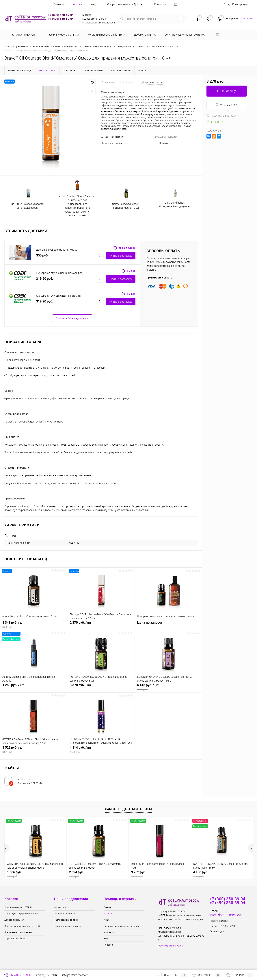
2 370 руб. (101, 625)
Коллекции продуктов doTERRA (21, 914)
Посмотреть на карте (171, 946)
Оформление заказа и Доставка (126, 4)
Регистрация (240, 4)
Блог (106, 939)
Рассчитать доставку (221, 116)
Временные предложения (18, 932)
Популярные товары (65, 914)
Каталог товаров (23, 35)
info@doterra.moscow (226, 915)
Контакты (160, 4)
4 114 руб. (101, 750)
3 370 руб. (101, 687)
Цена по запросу (168, 624)
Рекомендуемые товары (67, 926)
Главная (59, 4)
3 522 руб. (34, 750)
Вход (227, 4)
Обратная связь (18, 975)
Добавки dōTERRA (14, 920)
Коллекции (60, 907)
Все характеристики (167, 137)
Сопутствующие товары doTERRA (22, 926)
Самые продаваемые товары (128, 809)
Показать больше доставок (72, 318)
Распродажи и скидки (66, 920)
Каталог (77, 4)
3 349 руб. (34, 625)
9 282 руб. (160, 874)
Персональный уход (15, 939)
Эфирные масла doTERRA (18, 907)
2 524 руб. (98, 874)
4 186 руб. (222, 874)
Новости (108, 945)
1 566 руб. (36, 874)
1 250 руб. (34, 687)
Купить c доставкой (121, 256)
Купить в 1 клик (227, 105)
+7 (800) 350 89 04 (47, 975)
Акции (95, 4)
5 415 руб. (168, 687)
